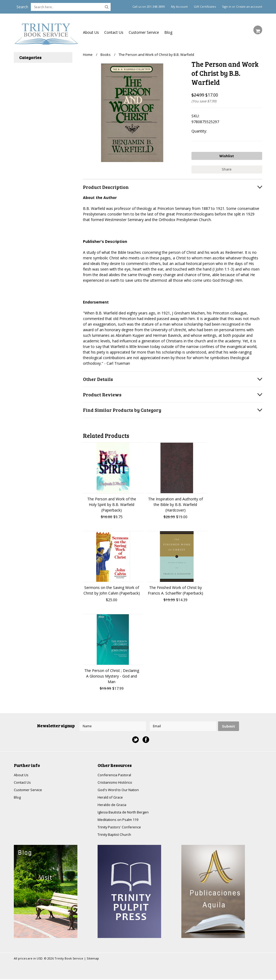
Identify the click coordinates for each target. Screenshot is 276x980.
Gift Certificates (205, 7)
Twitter (135, 738)
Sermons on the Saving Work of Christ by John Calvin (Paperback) (112, 589)
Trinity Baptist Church (116, 835)
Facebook (146, 738)
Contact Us (114, 32)
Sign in (227, 7)
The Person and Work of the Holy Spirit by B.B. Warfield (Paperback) (112, 503)
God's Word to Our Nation (120, 789)
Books (106, 55)
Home (88, 55)
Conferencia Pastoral (116, 773)
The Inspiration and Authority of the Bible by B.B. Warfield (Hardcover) (175, 503)
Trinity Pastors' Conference (121, 827)
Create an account (249, 7)
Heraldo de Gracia (113, 804)
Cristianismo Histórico (116, 781)
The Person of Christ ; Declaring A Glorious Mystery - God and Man (112, 674)
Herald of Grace (111, 797)
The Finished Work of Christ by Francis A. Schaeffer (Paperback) (175, 589)
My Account (179, 7)
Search (22, 7)
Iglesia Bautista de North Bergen (126, 812)
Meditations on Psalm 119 (120, 820)
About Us (91, 32)
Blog (168, 32)
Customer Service (144, 32)
